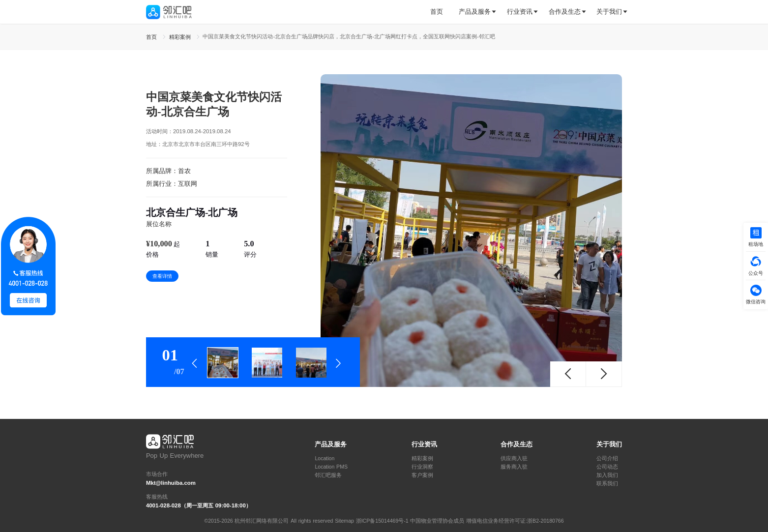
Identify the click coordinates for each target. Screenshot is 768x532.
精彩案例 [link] (181, 37)
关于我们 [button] (609, 12)
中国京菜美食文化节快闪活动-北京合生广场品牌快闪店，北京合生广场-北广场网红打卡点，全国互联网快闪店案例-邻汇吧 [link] (349, 36)
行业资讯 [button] (520, 12)
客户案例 (422, 475)
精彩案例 (422, 458)
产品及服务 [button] (475, 12)
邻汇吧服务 (328, 475)
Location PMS (331, 467)
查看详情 (162, 276)
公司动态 (607, 467)
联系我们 (607, 484)
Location (325, 458)
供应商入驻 (514, 458)
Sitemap (344, 521)
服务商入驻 (514, 467)
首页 (437, 12)
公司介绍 (607, 458)
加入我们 (607, 475)
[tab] (441, 12)
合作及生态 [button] (565, 12)
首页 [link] (152, 37)
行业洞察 (422, 467)
